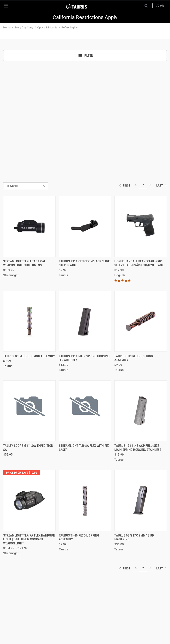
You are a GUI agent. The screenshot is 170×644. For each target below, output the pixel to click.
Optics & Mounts (47, 27)
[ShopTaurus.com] (77, 6)
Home (7, 27)
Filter (85, 56)
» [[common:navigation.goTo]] (161, 185)
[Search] (146, 6)
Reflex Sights (70, 27)
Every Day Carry (24, 27)
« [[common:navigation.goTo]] (126, 185)
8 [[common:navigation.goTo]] (150, 185)
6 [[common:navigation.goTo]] (136, 185)
